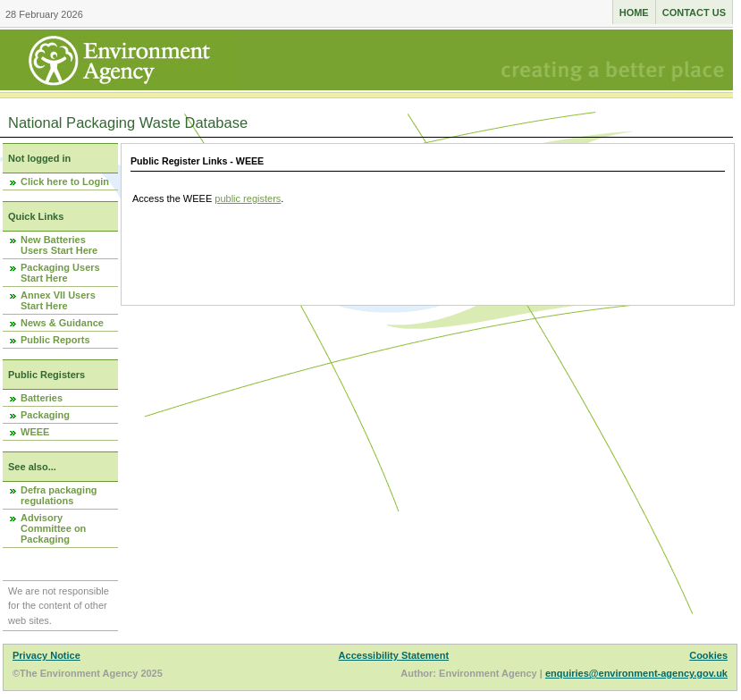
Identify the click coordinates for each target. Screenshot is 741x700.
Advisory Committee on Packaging (53, 528)
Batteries (42, 398)
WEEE (35, 432)
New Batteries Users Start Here (59, 245)
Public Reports (55, 340)
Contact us (694, 13)
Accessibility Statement (394, 655)
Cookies (708, 655)
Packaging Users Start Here (60, 273)
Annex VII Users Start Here (58, 300)
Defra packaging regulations (59, 495)
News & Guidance (62, 323)
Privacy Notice (46, 655)
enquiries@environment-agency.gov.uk (636, 673)
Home (634, 13)
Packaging (45, 415)
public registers (248, 198)
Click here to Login (65, 181)
